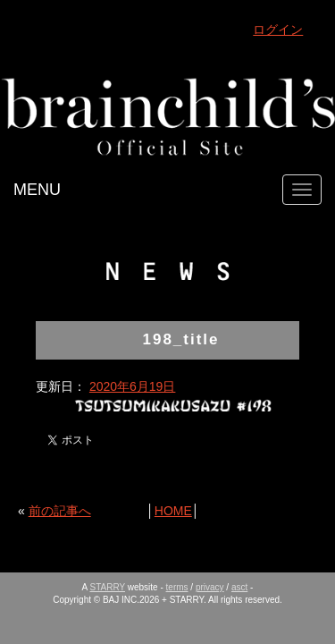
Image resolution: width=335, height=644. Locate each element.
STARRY (108, 587)
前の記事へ (60, 511)
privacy (210, 587)
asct (239, 587)
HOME (173, 511)
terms (177, 587)
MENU (37, 190)
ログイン (278, 30)
